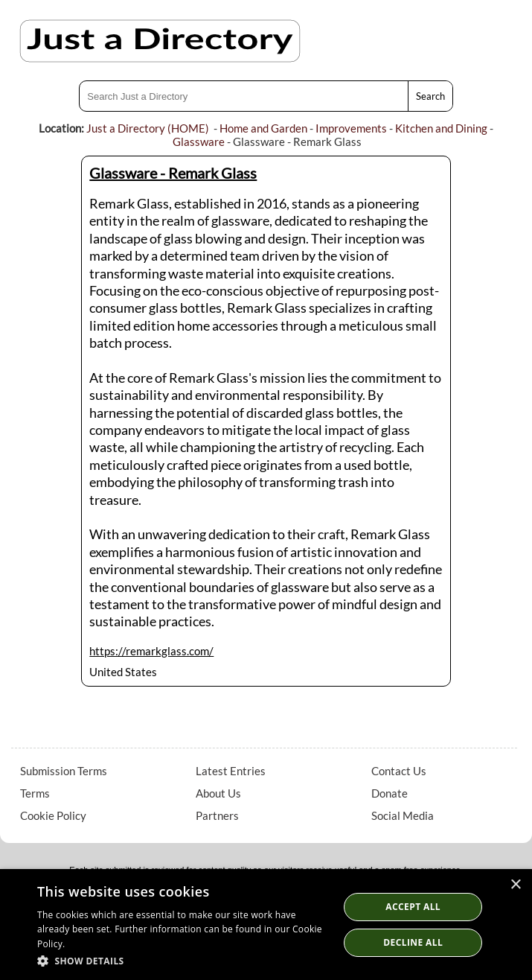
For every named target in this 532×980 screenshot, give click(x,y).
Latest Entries (231, 771)
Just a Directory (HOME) (148, 128)
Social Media (403, 815)
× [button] (515, 885)
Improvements (351, 128)
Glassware (199, 141)
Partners (217, 815)
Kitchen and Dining (441, 128)
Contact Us (399, 771)
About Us (218, 793)
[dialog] (266, 925)
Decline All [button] (413, 942)
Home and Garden (263, 128)
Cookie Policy (53, 815)
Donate (390, 793)
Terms (35, 793)
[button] (183, 960)
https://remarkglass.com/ (151, 651)
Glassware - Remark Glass (173, 173)
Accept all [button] (413, 907)
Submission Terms (64, 771)
